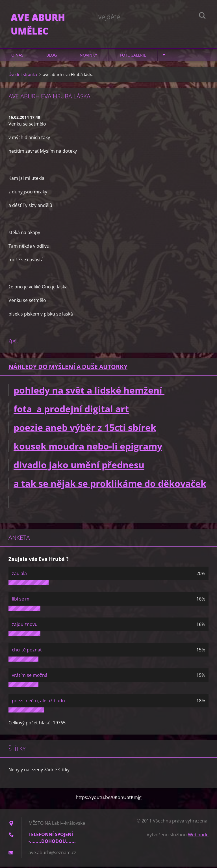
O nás (17, 56)
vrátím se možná (30, 677)
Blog (52, 56)
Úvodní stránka (23, 76)
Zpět (13, 342)
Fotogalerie (133, 56)
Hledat (202, 16)
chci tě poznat (27, 651)
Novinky (88, 56)
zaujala (19, 575)
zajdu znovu (25, 626)
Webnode (198, 836)
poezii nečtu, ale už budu (38, 702)
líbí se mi (21, 600)
